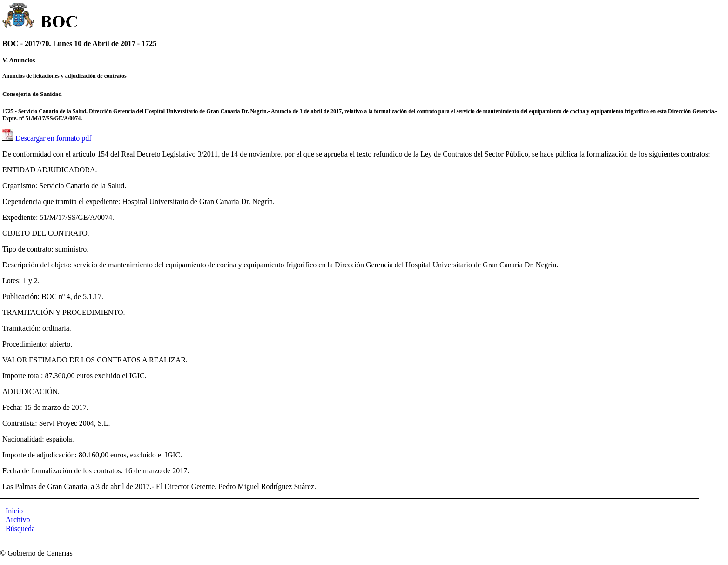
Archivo (18, 520)
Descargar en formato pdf (54, 138)
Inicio (14, 511)
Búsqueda (20, 528)
